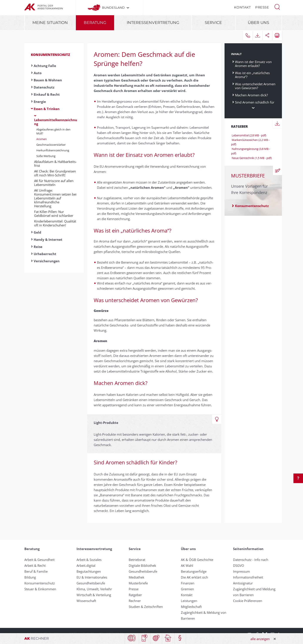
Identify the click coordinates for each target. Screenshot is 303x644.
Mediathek (137, 577)
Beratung (95, 23)
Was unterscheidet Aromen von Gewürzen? (255, 86)
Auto (38, 73)
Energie (40, 102)
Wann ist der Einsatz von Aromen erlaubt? (253, 64)
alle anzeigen (260, 639)
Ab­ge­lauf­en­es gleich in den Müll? (53, 131)
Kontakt (243, 7)
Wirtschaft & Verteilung (94, 595)
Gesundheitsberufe (91, 583)
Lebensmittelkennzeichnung (56, 122)
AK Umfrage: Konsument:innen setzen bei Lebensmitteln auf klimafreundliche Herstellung (55, 198)
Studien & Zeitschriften (146, 607)
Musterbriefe (138, 583)
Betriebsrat (137, 560)
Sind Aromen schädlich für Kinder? (255, 104)
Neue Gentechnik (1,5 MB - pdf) (251, 158)
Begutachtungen (89, 571)
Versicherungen (47, 261)
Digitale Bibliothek (142, 565)
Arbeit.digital (86, 565)
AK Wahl (187, 565)
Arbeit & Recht (35, 565)
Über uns (258, 23)
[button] (277, 7)
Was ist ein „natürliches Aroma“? (252, 75)
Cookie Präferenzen (248, 601)
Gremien (187, 589)
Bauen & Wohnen (48, 80)
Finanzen (188, 583)
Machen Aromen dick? (251, 95)
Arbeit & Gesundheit (39, 560)
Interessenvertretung (153, 23)
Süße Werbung (46, 156)
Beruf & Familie (36, 571)
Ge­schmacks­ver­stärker (51, 145)
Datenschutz (44, 87)
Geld (37, 232)
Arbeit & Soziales (89, 560)
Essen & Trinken (47, 109)
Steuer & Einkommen (40, 589)
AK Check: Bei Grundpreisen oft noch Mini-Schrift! (55, 173)
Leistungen (189, 601)
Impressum (241, 571)
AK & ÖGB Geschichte (197, 560)
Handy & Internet (48, 239)
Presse (262, 7)
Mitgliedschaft (191, 607)
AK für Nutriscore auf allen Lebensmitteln (54, 183)
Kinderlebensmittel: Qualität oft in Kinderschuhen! (55, 223)
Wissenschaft (86, 601)
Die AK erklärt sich (194, 577)
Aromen (42, 139)
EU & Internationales (92, 577)
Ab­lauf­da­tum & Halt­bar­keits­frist (55, 164)
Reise (38, 247)
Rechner (135, 601)
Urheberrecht (45, 254)
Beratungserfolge (194, 571)
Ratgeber (135, 595)
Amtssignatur (243, 583)
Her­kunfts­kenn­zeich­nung (53, 150)
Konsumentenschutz (50, 55)
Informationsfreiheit (248, 577)
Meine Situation (50, 23)
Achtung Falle (45, 66)
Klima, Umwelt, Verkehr (94, 589)
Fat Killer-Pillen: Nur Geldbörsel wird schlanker (54, 214)
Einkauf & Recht (47, 94)
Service (213, 23)
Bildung (30, 577)
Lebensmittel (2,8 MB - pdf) (249, 135)
